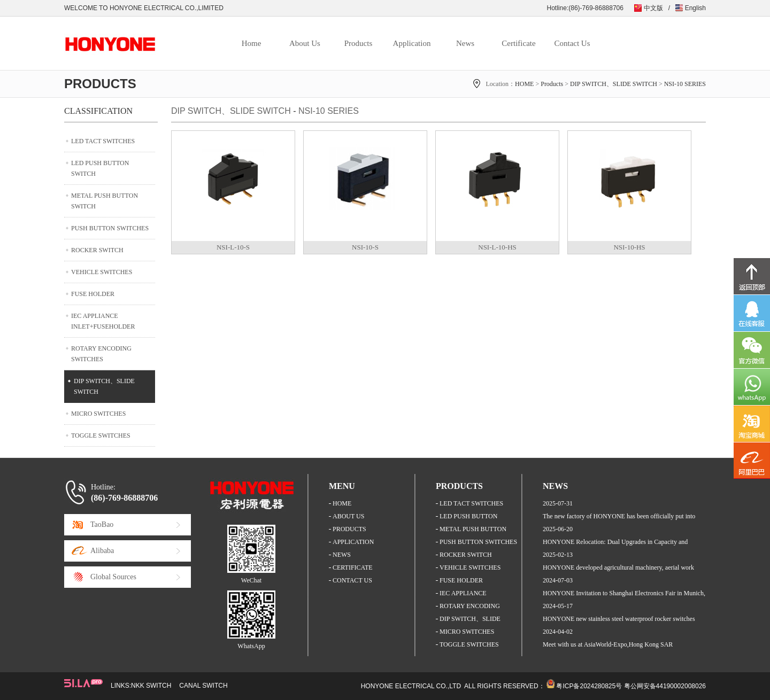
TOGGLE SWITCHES (101, 435)
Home (252, 43)
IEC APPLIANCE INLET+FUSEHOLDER (103, 321)
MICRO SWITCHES (98, 414)
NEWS (342, 555)
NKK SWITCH (151, 686)
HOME (524, 84)
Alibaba (102, 551)
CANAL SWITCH (203, 686)
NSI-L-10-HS (497, 247)
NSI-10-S (365, 247)
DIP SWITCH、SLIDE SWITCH (614, 84)
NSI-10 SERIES (685, 84)
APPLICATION (353, 542)
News (465, 43)
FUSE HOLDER (93, 294)
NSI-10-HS (629, 247)
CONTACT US (352, 580)
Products (359, 43)
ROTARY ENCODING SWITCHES (101, 354)
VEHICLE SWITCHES (102, 272)
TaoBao (102, 524)
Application (412, 43)
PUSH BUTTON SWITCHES (110, 228)
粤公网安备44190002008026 (665, 686)
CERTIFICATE (353, 567)
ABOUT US (348, 516)
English (695, 8)
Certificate (518, 43)
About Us (305, 43)
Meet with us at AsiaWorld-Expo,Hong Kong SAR (608, 644)
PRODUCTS (349, 529)
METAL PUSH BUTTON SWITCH (105, 201)
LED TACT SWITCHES (103, 141)
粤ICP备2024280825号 (589, 686)
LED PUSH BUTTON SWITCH (100, 168)
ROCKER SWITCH (97, 250)
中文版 (653, 8)
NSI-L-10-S (233, 247)
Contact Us (572, 43)
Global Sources (113, 577)
